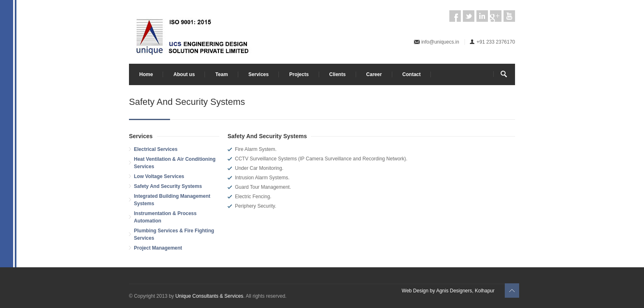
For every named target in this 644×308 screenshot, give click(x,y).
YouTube (509, 16)
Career (374, 74)
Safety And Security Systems (168, 186)
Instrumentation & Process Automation (165, 217)
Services (259, 74)
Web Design (415, 291)
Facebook (455, 16)
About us (184, 74)
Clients (338, 74)
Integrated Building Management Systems (172, 200)
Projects (299, 74)
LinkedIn (482, 16)
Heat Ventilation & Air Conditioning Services (175, 163)
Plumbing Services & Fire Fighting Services (174, 234)
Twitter (469, 16)
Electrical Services (156, 149)
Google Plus (496, 16)
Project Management (158, 248)
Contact (412, 74)
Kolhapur (485, 291)
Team (221, 74)
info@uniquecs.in (440, 42)
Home (146, 74)
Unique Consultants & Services (209, 296)
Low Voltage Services (159, 176)
